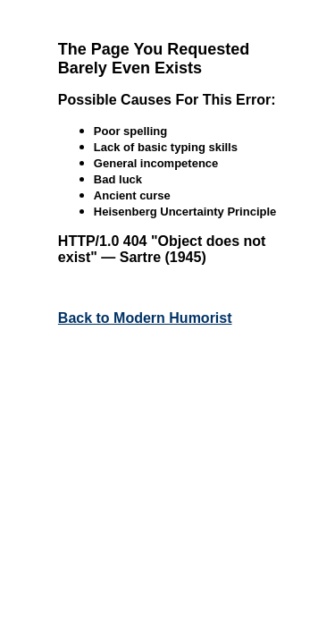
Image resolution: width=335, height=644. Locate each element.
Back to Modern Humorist (145, 318)
